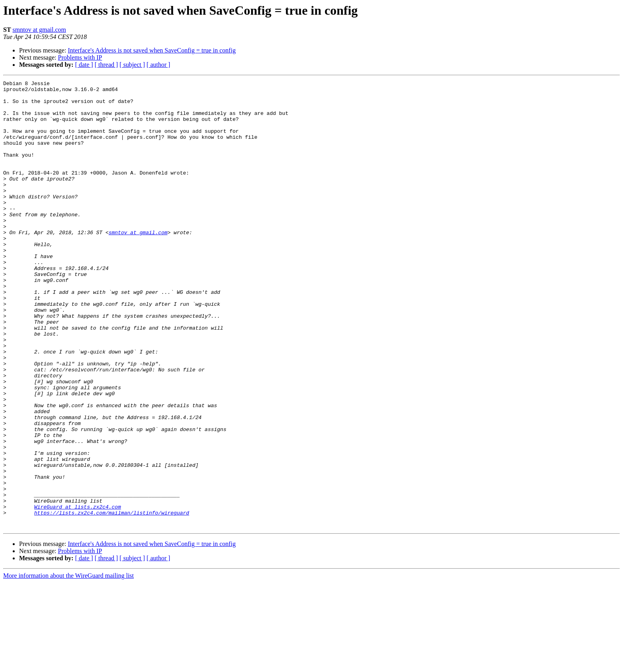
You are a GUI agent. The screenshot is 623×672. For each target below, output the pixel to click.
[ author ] (159, 65)
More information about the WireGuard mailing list (69, 665)
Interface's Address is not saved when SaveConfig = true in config (152, 50)
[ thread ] (106, 65)
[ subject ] (132, 65)
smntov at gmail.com (40, 30)
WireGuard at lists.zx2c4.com (77, 592)
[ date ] (84, 65)
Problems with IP (80, 57)
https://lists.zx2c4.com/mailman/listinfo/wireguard (112, 600)
